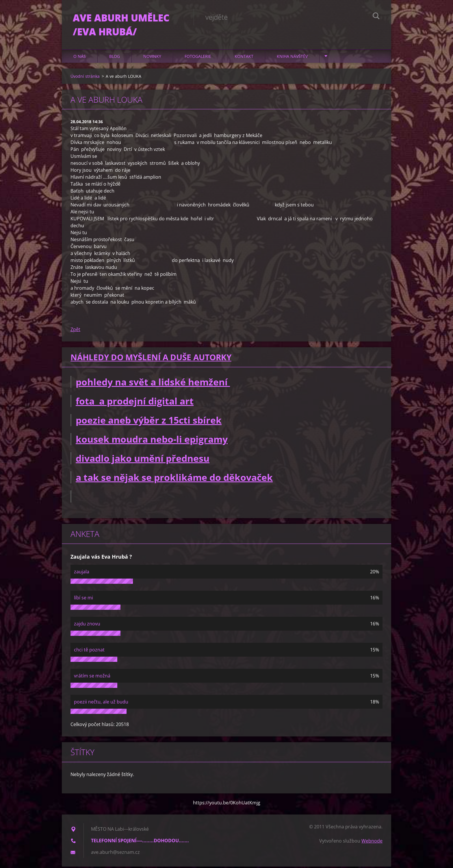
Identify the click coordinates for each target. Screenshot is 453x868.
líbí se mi (83, 599)
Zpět (75, 331)
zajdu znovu (87, 625)
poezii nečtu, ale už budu (101, 703)
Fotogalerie (198, 58)
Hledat (376, 17)
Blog (115, 58)
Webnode (372, 842)
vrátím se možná (92, 677)
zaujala (82, 573)
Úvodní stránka (85, 78)
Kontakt (244, 58)
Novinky (152, 58)
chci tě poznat (89, 651)
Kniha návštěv (292, 58)
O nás (80, 58)
